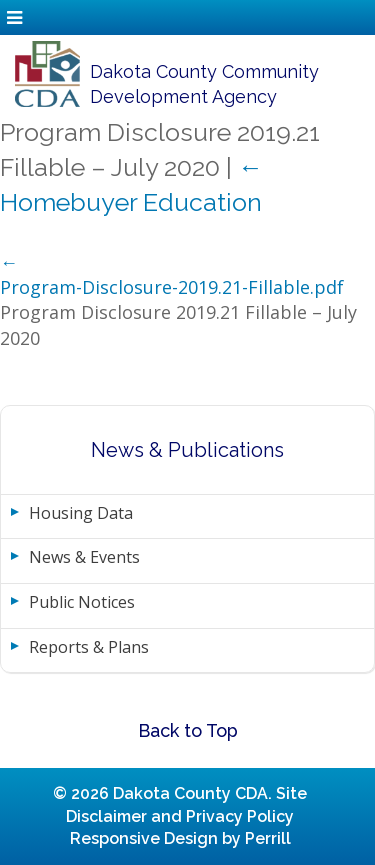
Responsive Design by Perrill (180, 838)
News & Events (84, 557)
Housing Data (81, 513)
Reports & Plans (89, 647)
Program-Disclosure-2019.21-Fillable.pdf (172, 287)
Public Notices (82, 602)
